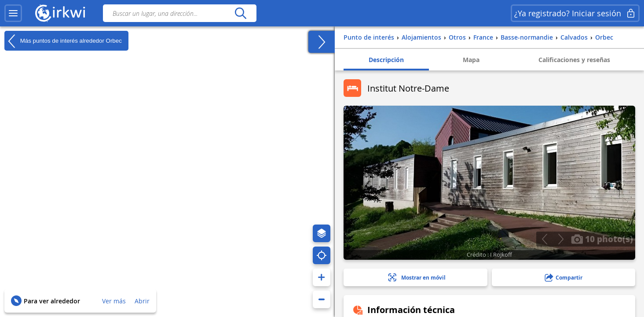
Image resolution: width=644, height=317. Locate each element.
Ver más (114, 301)
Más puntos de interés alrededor (63, 41)
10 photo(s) (602, 239)
